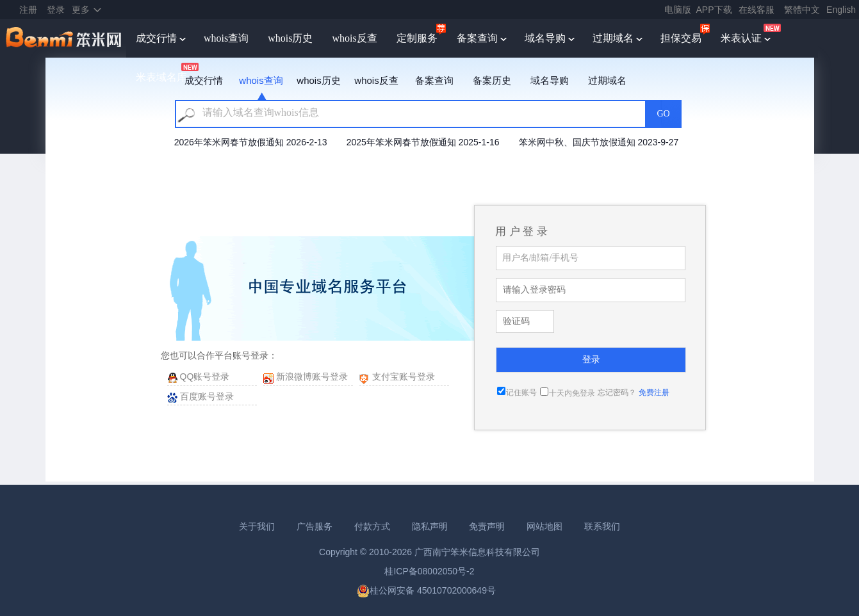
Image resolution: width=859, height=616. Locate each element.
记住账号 (521, 393)
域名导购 (545, 38)
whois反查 (354, 38)
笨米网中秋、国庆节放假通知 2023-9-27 (599, 142)
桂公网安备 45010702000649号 (426, 590)
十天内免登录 (572, 393)
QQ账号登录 (205, 377)
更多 (81, 10)
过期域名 (613, 38)
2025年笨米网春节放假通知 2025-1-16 (423, 142)
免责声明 (487, 526)
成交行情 (156, 38)
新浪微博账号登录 (312, 377)
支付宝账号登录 (404, 377)
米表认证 (741, 38)
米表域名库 (161, 77)
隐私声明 (430, 526)
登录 (56, 10)
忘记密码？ (617, 393)
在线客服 (757, 10)
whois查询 (226, 38)
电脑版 (678, 10)
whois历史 (290, 38)
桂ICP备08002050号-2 (429, 571)
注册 (28, 10)
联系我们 (602, 526)
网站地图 (544, 526)
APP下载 (714, 10)
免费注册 (654, 393)
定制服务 (417, 38)
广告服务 (315, 526)
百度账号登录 (207, 396)
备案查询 (477, 38)
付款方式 (372, 526)
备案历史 (492, 80)
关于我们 (257, 526)
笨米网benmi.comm (65, 38)
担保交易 (681, 38)
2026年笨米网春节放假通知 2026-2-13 (251, 142)
